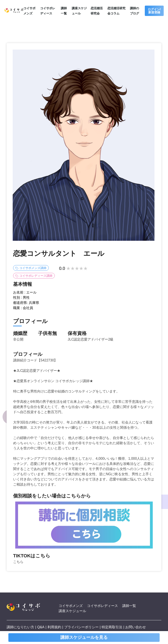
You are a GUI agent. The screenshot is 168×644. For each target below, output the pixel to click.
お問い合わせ (136, 627)
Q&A (41, 627)
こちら (18, 562)
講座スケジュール (72, 611)
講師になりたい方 (20, 627)
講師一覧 (129, 606)
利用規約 (54, 627)
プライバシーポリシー (81, 627)
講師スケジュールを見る (84, 638)
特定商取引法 (112, 627)
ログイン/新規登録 (154, 11)
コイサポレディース (102, 606)
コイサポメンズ (71, 606)
